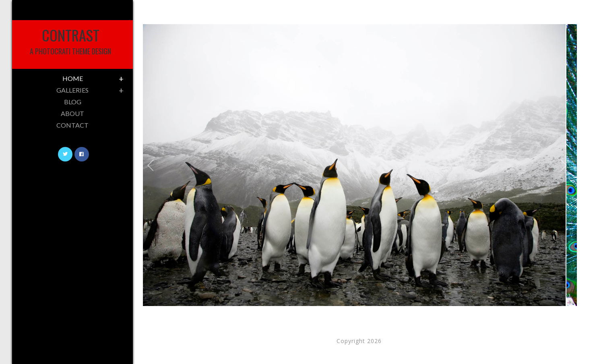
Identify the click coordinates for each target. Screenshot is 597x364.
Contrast (70, 40)
